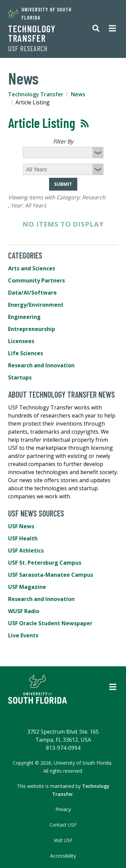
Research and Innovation (41, 365)
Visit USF (63, 840)
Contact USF (63, 825)
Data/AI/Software (32, 293)
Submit (63, 184)
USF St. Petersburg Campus (45, 563)
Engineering (24, 317)
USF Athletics (26, 550)
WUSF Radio (24, 611)
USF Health (23, 538)
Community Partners (36, 280)
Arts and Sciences (32, 268)
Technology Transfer (32, 33)
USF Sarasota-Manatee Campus (51, 575)
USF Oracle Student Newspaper (50, 623)
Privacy (63, 809)
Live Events (23, 635)
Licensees (21, 341)
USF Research (28, 48)
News (78, 94)
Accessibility (63, 856)
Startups (20, 377)
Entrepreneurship (32, 329)
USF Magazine (27, 587)
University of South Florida (40, 13)
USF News (21, 526)
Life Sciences (26, 353)
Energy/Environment (36, 305)
